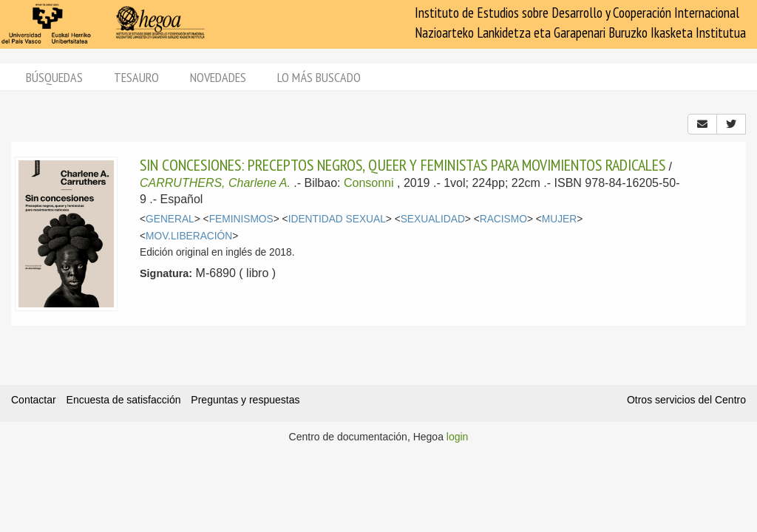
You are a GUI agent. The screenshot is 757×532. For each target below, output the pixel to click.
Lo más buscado (319, 77)
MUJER (559, 219)
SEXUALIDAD (433, 219)
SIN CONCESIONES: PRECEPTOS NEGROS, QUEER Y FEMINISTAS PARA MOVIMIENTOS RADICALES (403, 165)
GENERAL (170, 219)
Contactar (34, 400)
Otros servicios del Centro (686, 400)
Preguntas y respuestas (245, 400)
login (458, 437)
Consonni (369, 183)
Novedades (218, 77)
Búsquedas (54, 77)
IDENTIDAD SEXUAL (337, 219)
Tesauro (136, 77)
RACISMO (503, 219)
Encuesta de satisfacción (124, 400)
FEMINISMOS (241, 219)
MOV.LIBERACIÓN (189, 236)
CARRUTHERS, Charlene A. (215, 183)
